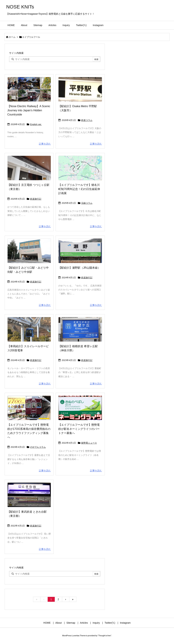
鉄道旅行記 (36, 199)
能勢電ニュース (89, 443)
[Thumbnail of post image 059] (29, 251)
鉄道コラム (87, 120)
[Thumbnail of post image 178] (80, 251)
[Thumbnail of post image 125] (80, 408)
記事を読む (45, 144)
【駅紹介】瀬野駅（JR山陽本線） (79, 268)
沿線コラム (87, 203)
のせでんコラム (38, 447)
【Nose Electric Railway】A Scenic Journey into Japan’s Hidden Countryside (29, 110)
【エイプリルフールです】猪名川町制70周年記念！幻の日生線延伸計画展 (79, 189)
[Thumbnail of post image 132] (29, 89)
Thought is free (105, 636)
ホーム (12, 37)
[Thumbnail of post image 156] (80, 168)
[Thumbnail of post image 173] (29, 329)
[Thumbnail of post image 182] (80, 89)
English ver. (36, 124)
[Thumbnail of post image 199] (29, 168)
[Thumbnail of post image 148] (80, 329)
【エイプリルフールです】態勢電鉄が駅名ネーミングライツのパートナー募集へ (79, 429)
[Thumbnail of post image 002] (29, 495)
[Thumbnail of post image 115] (29, 408)
